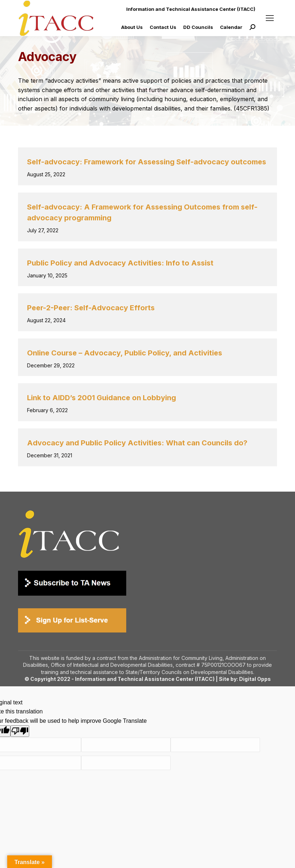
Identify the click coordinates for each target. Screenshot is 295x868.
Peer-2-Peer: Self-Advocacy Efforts (91, 308)
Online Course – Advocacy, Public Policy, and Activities (125, 353)
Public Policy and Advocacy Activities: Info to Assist (120, 263)
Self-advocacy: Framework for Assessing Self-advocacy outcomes (147, 162)
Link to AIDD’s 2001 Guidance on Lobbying (102, 398)
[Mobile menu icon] (270, 18)
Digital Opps (255, 679)
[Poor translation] (20, 731)
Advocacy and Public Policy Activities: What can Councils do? (137, 443)
